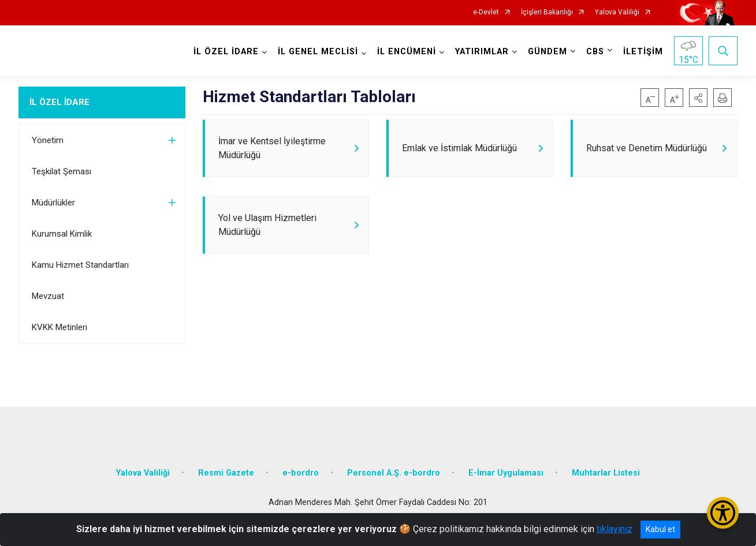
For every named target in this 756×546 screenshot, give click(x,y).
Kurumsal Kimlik (62, 234)
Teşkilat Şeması (62, 171)
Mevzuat (48, 296)
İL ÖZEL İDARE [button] (226, 52)
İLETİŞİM (643, 52)
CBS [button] (595, 52)
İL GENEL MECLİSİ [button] (318, 52)
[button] (698, 98)
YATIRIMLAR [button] (482, 52)
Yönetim (48, 140)
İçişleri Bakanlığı (547, 12)
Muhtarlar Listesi (606, 472)
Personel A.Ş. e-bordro (394, 472)
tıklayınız (615, 529)
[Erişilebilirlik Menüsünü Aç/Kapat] (723, 513)
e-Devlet (486, 12)
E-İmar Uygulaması (506, 472)
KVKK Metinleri (59, 327)
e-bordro (301, 472)
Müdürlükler (53, 203)
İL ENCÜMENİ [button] (407, 52)
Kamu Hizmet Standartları (80, 265)
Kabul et (660, 529)
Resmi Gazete (226, 472)
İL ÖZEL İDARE (59, 102)
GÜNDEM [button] (548, 52)
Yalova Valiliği (617, 12)
